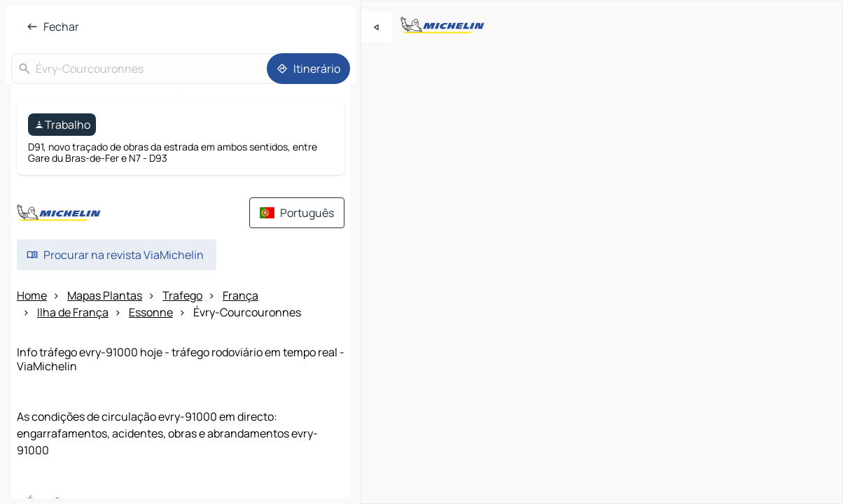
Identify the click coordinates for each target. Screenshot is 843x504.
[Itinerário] (308, 69)
